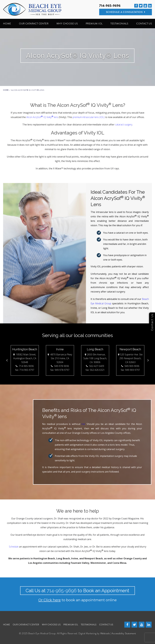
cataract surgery (124, 123)
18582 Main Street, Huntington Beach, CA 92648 (25, 358)
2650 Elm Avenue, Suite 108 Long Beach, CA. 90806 (95, 358)
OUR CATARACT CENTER (34, 24)
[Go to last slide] (7, 360)
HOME (7, 24)
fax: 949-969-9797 (130, 370)
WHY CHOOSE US (67, 24)
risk (11, 424)
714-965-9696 (110, 6)
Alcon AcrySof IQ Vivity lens (42, 116)
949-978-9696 (60, 366)
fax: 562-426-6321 (95, 370)
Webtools (105, 633)
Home (6, 90)
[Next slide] (148, 360)
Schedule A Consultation (126, 12)
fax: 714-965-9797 (25, 370)
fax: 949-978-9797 (60, 370)
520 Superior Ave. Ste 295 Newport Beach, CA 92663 (130, 358)
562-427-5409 (95, 366)
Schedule (14, 545)
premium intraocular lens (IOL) (89, 116)
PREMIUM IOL (94, 24)
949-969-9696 (130, 366)
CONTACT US (144, 24)
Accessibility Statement (124, 633)
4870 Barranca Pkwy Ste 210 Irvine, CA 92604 (60, 358)
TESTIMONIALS (119, 24)
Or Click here (50, 600)
